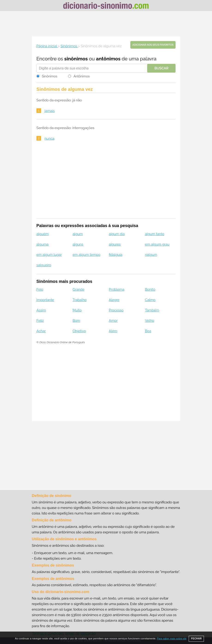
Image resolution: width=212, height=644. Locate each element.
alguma (42, 244)
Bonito (150, 290)
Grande (79, 290)
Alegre (114, 300)
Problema (117, 290)
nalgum (151, 255)
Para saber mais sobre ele (172, 638)
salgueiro (44, 265)
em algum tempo (87, 255)
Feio (40, 290)
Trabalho (80, 300)
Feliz (40, 321)
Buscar (161, 68)
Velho (149, 321)
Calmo (150, 300)
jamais (50, 111)
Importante (45, 300)
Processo (116, 310)
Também (152, 310)
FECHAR (196, 638)
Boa (148, 331)
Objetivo (79, 331)
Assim (41, 310)
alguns (78, 244)
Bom (76, 321)
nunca (49, 139)
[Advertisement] (106, 24)
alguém (43, 234)
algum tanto (155, 234)
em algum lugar (49, 255)
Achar (41, 331)
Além (113, 331)
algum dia (117, 234)
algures (115, 244)
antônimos (108, 59)
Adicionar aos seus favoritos (153, 45)
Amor (113, 321)
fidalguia (116, 255)
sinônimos (76, 59)
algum (78, 234)
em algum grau (157, 244)
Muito (77, 310)
